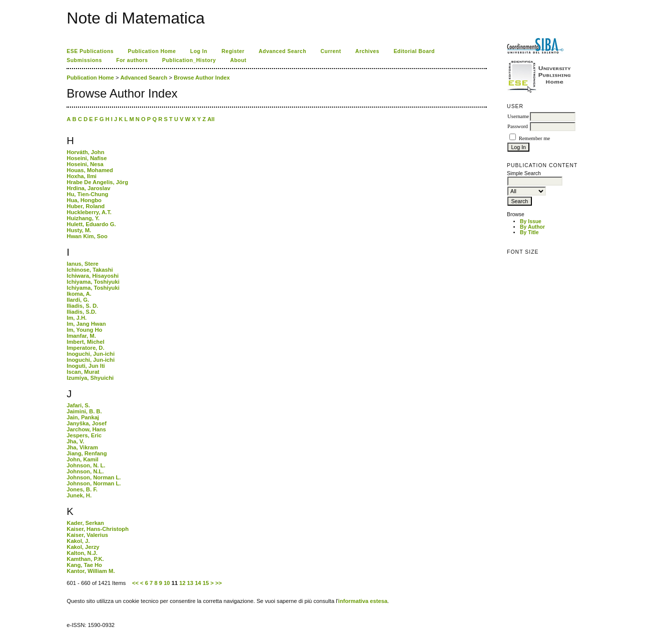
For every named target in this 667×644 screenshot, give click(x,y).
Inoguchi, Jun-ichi (91, 354)
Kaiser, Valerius (87, 535)
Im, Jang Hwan (86, 324)
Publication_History (189, 60)
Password (518, 126)
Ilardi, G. (78, 300)
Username (518, 116)
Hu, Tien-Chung (87, 194)
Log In (199, 51)
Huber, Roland (86, 206)
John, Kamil (82, 459)
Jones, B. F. (82, 489)
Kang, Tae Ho (84, 565)
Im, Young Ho (84, 330)
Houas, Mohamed (90, 170)
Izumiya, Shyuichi (90, 378)
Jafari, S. (78, 405)
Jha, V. (75, 441)
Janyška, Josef (87, 423)
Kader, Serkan (85, 523)
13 (190, 583)
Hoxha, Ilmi (82, 176)
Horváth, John (85, 152)
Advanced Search (282, 51)
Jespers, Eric (84, 435)
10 (167, 583)
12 (182, 583)
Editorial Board (414, 51)
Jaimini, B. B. (84, 411)
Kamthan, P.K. (85, 559)
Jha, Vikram (82, 447)
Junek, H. (79, 495)
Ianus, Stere (82, 264)
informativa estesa (363, 601)
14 (198, 583)
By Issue (531, 221)
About (238, 60)
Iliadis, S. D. (82, 306)
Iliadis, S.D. (82, 312)
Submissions (84, 60)
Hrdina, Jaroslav (88, 188)
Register (233, 51)
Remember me (534, 138)
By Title (529, 232)
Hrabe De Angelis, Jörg (97, 182)
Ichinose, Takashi (90, 270)
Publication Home (152, 51)
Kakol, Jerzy (83, 547)
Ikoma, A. (79, 294)
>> (218, 583)
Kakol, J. (78, 541)
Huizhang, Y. (83, 218)
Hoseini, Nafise (87, 158)
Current (330, 51)
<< (135, 583)
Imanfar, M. (81, 336)
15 (206, 583)
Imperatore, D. (85, 348)
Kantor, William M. (91, 571)
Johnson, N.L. (85, 471)
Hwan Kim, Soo (87, 236)
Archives (367, 51)
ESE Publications (90, 51)
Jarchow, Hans (86, 429)
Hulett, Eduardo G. (91, 224)
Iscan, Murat (83, 372)
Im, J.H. (77, 318)
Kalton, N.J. (82, 553)
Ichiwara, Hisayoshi (93, 276)
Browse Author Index (202, 78)
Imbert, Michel (85, 342)
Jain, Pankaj (83, 417)
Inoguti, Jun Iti (86, 366)
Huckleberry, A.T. (89, 212)
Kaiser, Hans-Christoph (98, 529)
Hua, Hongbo (84, 200)
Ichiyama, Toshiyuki (93, 282)
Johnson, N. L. (86, 465)
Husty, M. (79, 230)
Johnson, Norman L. (94, 477)
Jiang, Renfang (87, 453)
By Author (532, 227)
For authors (132, 60)
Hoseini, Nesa (85, 164)
